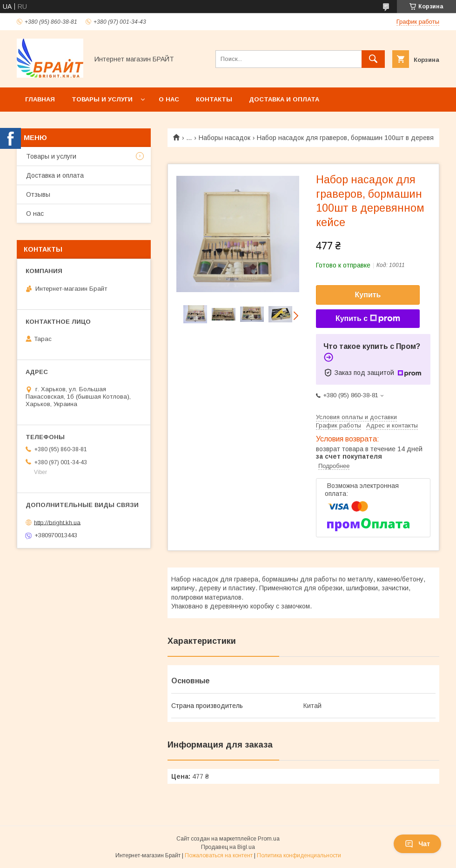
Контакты (214, 99)
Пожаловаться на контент (219, 855)
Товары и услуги (102, 99)
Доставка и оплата (284, 99)
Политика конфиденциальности (299, 855)
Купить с (368, 319)
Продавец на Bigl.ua (228, 847)
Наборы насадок (225, 138)
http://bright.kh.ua (57, 522)
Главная (40, 99)
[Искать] (373, 59)
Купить (368, 295)
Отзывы (38, 194)
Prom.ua (269, 839)
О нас (169, 99)
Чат (417, 844)
